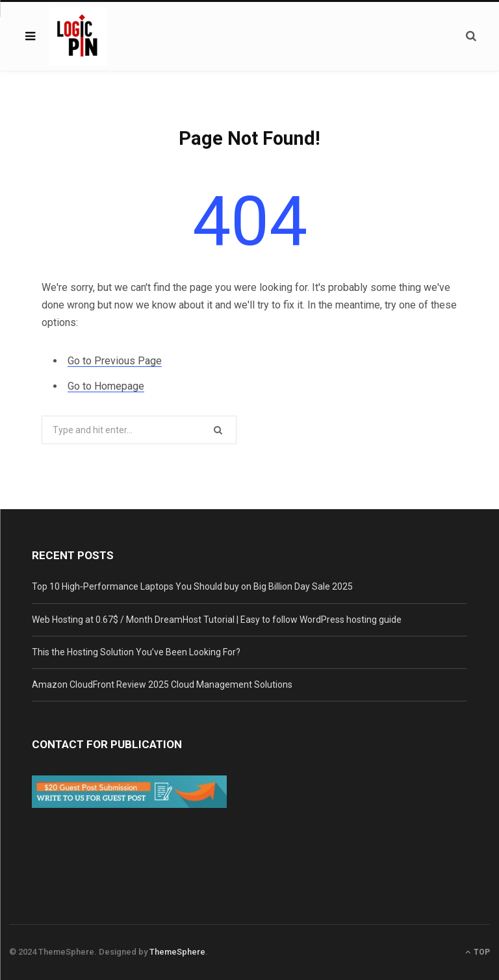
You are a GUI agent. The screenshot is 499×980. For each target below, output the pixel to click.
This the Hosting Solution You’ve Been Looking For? (136, 652)
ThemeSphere (177, 952)
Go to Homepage (106, 386)
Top (478, 952)
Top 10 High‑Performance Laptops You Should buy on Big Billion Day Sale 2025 (192, 586)
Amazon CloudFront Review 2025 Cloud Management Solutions (162, 685)
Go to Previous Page (115, 361)
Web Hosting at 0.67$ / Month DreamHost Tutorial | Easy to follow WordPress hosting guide (217, 620)
